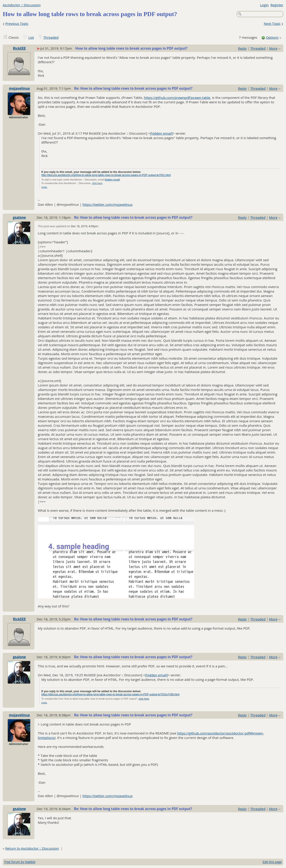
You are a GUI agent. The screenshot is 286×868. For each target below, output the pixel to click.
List (31, 37)
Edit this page (272, 862)
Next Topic (272, 23)
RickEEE (19, 48)
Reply (242, 48)
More (273, 48)
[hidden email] (161, 133)
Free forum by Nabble (20, 862)
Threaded (51, 37)
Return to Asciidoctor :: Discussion (32, 848)
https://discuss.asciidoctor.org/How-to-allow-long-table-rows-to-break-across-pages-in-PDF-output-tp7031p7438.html (110, 694)
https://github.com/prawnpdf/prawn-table (177, 98)
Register (277, 5)
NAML (44, 187)
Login (264, 5)
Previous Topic (17, 23)
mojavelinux (19, 88)
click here (97, 183)
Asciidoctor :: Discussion (22, 5)
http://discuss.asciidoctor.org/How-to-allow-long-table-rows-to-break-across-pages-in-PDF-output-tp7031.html (106, 175)
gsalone (19, 217)
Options (272, 37)
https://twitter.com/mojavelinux (107, 204)
